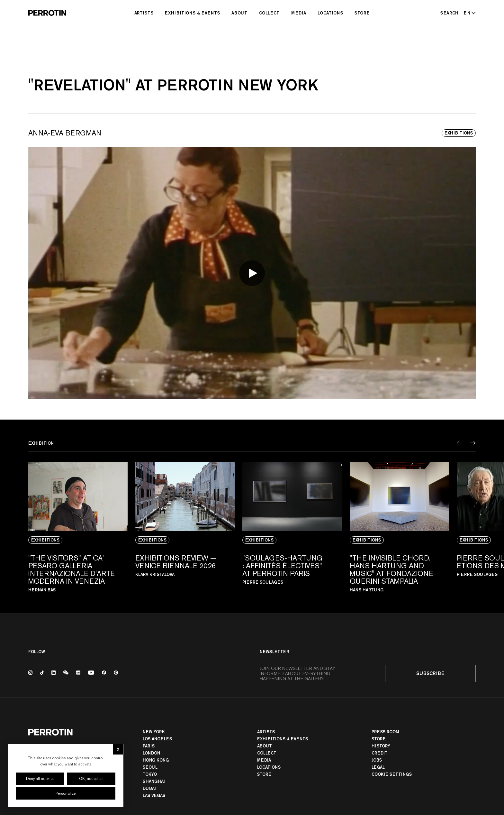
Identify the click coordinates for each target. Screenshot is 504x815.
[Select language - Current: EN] (468, 13)
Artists (144, 13)
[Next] (473, 443)
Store (362, 13)
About (239, 13)
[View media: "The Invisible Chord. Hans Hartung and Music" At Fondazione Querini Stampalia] (399, 527)
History (381, 746)
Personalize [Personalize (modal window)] (66, 793)
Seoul (150, 767)
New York (154, 732)
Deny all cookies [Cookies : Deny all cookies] (40, 779)
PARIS (149, 746)
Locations (330, 13)
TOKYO (150, 774)
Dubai (149, 788)
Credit (380, 753)
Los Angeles (157, 739)
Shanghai (154, 781)
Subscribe (430, 673)
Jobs (377, 760)
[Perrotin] (47, 13)
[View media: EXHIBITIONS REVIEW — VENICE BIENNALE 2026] (185, 527)
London (151, 753)
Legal (378, 767)
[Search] (450, 13)
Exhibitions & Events (192, 13)
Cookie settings (392, 774)
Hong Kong (156, 760)
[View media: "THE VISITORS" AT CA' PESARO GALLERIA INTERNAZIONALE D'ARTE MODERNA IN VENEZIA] (78, 527)
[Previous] (460, 443)
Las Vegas (154, 795)
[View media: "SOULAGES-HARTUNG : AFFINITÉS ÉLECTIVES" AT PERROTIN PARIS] (292, 527)
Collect (270, 13)
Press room (385, 732)
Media (299, 13)
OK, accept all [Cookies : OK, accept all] (91, 779)
